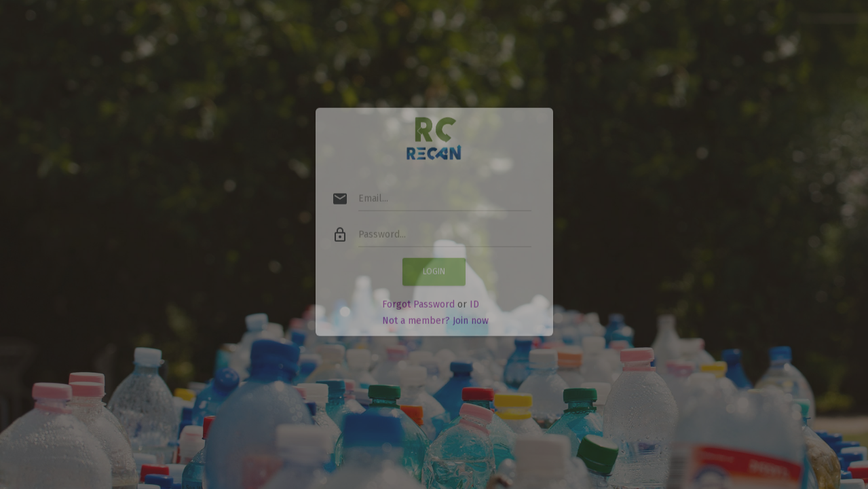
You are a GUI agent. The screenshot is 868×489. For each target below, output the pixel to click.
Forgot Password (418, 293)
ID (474, 293)
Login (434, 260)
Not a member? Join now (435, 309)
